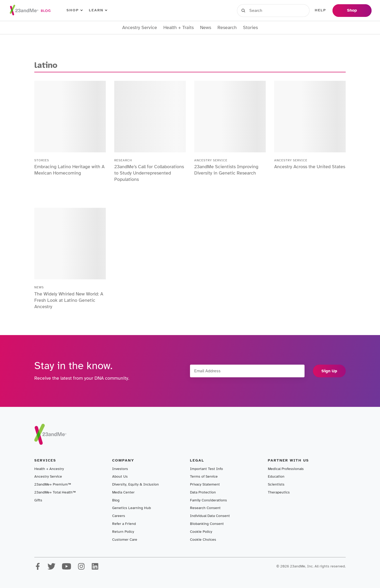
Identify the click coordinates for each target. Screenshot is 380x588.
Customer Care (125, 540)
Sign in (261, 10)
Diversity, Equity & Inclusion (136, 484)
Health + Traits (179, 28)
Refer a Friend (124, 524)
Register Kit (293, 10)
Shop (75, 10)
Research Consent (205, 508)
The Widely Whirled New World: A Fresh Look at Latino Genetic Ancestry (69, 300)
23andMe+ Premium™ (53, 484)
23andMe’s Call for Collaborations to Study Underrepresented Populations (149, 173)
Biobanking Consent (207, 524)
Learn (98, 10)
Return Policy (123, 532)
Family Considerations (208, 500)
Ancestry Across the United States (310, 167)
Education (276, 476)
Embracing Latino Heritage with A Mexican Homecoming (69, 170)
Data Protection (203, 492)
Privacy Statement (205, 484)
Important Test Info (206, 469)
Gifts (38, 500)
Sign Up (329, 371)
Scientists (276, 484)
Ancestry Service (140, 28)
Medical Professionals (286, 469)
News (206, 28)
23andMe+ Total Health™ (55, 492)
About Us (120, 476)
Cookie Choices (203, 540)
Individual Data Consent (210, 516)
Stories (250, 28)
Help (320, 10)
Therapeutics (279, 492)
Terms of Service (204, 476)
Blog (116, 500)
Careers (119, 516)
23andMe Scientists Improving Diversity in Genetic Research (226, 170)
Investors (120, 469)
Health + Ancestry (49, 469)
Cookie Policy (201, 532)
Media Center (123, 492)
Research (227, 28)
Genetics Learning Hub (132, 508)
